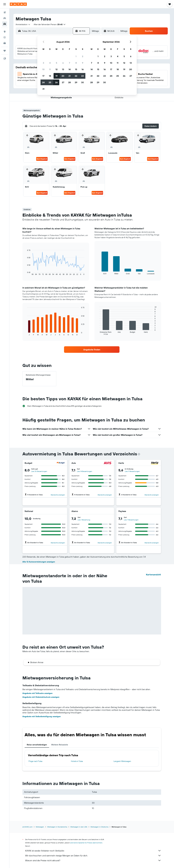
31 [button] (43, 89)
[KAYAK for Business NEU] (5, 43)
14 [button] (70, 69)
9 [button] (83, 63)
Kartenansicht (153, 575)
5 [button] (56, 63)
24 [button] (43, 82)
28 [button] (69, 82)
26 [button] (56, 82)
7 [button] (69, 63)
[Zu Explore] (5, 32)
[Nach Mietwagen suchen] (5, 24)
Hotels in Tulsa (77, 761)
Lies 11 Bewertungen (132, 471)
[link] (92, 350)
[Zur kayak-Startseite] (18, 4)
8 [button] (76, 63)
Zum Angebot (42, 159)
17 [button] (43, 76)
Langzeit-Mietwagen (122, 761)
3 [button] (43, 63)
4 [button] (50, 63)
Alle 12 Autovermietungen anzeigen (39, 562)
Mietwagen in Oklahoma (99, 827)
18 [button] (50, 76)
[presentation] (139, 454)
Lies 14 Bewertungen (85, 471)
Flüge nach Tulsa (35, 761)
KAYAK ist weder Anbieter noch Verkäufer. (93, 851)
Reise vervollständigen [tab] (37, 745)
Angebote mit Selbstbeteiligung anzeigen (42, 716)
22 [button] (76, 76)
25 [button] (50, 82)
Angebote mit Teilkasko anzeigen (37, 693)
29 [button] (76, 82)
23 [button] (83, 76)
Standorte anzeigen (58, 495)
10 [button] (43, 69)
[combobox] (23, 24)
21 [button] (70, 76)
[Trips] (5, 51)
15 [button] (76, 69)
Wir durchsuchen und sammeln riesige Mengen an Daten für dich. (93, 856)
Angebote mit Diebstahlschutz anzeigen (41, 697)
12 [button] (56, 69)
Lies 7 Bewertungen (131, 520)
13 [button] (63, 69)
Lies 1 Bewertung (84, 520)
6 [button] (63, 63)
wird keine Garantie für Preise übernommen (86, 843)
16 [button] (83, 69)
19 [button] (56, 76)
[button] (5, 4)
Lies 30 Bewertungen (39, 471)
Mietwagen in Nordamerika (57, 827)
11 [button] (50, 69)
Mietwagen (40, 827)
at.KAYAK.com (27, 827)
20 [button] (63, 76)
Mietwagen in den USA (79, 827)
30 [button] (83, 82)
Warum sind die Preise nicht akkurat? (93, 860)
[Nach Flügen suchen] (5, 12)
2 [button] (83, 56)
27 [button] (63, 82)
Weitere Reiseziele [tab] (60, 745)
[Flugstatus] (5, 37)
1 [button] (76, 56)
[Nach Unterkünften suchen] (5, 18)
